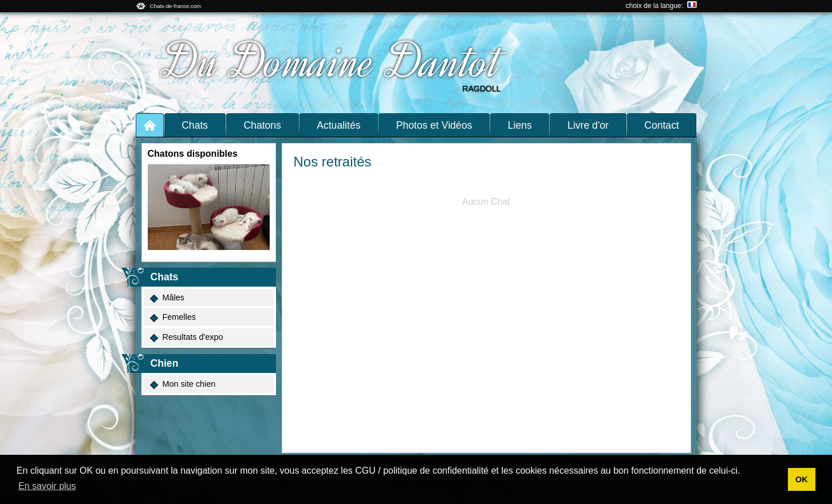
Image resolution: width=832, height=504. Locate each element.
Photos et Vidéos (434, 125)
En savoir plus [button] (47, 486)
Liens (520, 125)
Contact (662, 125)
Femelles (172, 317)
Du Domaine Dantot (333, 62)
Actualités (338, 125)
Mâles (167, 298)
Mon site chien (182, 384)
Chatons (262, 125)
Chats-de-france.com (176, 6)
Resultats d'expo (186, 337)
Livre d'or (588, 125)
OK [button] (802, 479)
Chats (195, 125)
